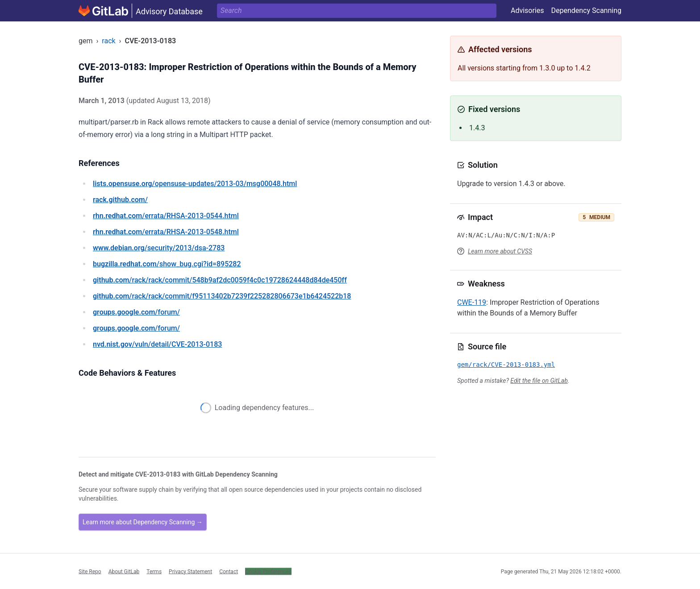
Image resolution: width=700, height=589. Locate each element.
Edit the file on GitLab (539, 381)
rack (108, 41)
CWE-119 (472, 302)
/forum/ (136, 312)
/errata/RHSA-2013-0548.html (166, 232)
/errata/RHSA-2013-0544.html (166, 216)
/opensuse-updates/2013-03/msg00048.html (195, 184)
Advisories (527, 10)
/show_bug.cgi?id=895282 (167, 264)
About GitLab (124, 571)
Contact (229, 571)
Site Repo (90, 571)
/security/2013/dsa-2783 (159, 248)
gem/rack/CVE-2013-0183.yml (506, 365)
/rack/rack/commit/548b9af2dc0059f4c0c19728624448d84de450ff (220, 280)
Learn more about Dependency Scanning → (143, 522)
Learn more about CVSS (500, 251)
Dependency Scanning (586, 10)
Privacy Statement (190, 571)
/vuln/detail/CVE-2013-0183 (157, 344)
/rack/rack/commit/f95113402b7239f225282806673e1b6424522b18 (222, 296)
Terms (154, 571)
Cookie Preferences (268, 571)
